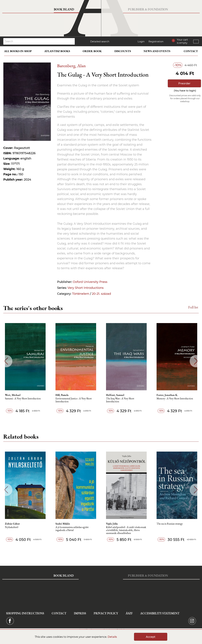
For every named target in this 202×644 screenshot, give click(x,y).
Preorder (184, 83)
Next (196, 361)
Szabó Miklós (63, 524)
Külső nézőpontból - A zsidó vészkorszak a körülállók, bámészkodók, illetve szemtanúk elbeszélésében (126, 530)
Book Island (64, 9)
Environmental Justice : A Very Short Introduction (74, 400)
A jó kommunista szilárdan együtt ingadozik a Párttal (72, 529)
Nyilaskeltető (12, 527)
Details (112, 637)
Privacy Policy (106, 613)
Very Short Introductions (86, 288)
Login (141, 41)
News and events (157, 51)
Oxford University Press (90, 282)
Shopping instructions (25, 613)
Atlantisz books (57, 51)
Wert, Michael (13, 395)
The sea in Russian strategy (170, 524)
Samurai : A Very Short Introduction (23, 399)
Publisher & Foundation (148, 9)
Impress (80, 613)
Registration (156, 41)
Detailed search (100, 41)
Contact (191, 51)
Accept (151, 637)
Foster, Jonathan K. (167, 395)
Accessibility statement (160, 613)
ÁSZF (129, 613)
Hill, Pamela (62, 395)
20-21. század (101, 294)
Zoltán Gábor (12, 524)
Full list (193, 307)
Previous (6, 361)
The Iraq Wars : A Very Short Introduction (120, 400)
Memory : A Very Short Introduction (175, 399)
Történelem (81, 294)
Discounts (123, 51)
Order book (92, 51)
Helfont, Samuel (115, 395)
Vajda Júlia (112, 524)
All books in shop (18, 51)
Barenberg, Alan (71, 66)
